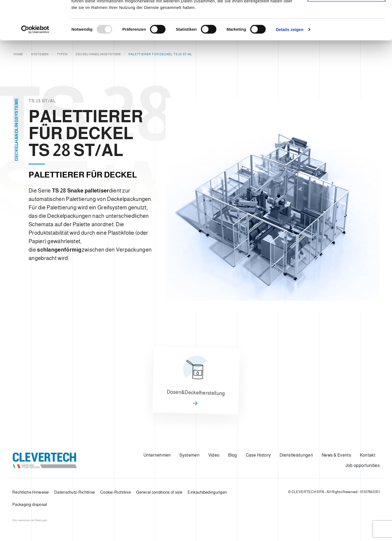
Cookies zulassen (347, 14)
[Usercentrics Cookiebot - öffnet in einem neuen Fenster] (35, 68)
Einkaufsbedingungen (207, 492)
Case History (258, 455)
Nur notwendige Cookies (347, 32)
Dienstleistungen (296, 455)
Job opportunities (363, 465)
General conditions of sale (159, 492)
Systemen (189, 455)
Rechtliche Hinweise (31, 492)
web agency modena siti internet (30, 520)
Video (214, 455)
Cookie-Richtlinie (116, 492)
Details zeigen (290, 68)
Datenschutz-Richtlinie (75, 492)
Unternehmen (157, 455)
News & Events (336, 455)
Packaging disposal (30, 504)
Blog (232, 455)
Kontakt (368, 455)
